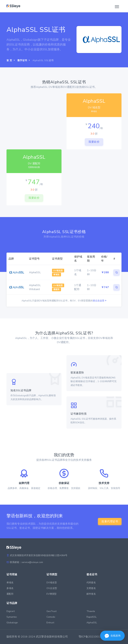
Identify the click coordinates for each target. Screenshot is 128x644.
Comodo (51, 617)
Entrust (50, 623)
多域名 (10, 588)
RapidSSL (92, 617)
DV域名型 (52, 583)
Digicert (11, 611)
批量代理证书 (110, 521)
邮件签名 (91, 594)
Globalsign (12, 623)
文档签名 (91, 588)
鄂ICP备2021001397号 (93, 637)
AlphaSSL (92, 623)
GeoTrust (51, 611)
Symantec (12, 617)
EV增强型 (51, 594)
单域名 (10, 583)
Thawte (91, 611)
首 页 (9, 60)
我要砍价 (94, 142)
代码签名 (91, 583)
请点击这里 (100, 301)
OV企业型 (52, 588)
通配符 (10, 594)
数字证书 (22, 60)
